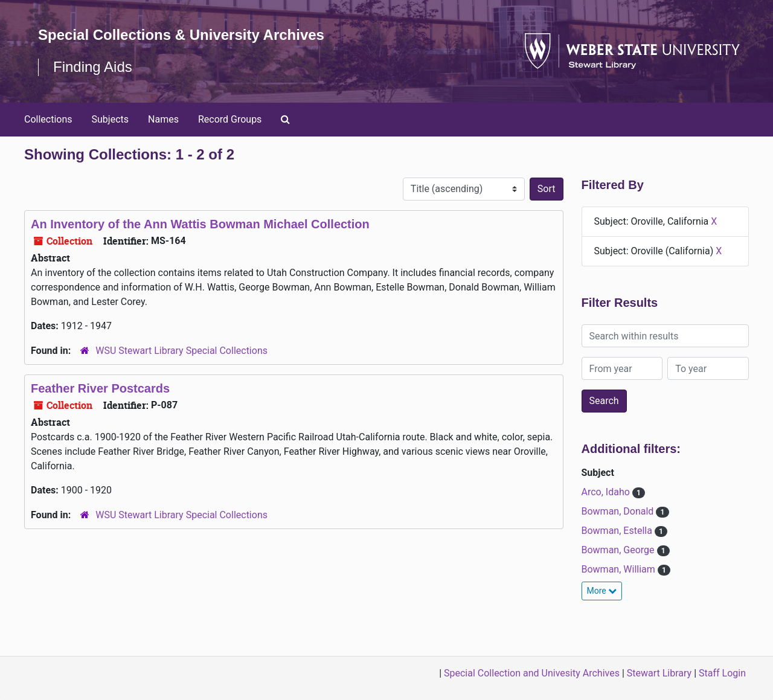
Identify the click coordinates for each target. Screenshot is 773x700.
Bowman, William (620, 569)
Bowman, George (619, 550)
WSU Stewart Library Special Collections (181, 351)
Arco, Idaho (607, 492)
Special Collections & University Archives (181, 35)
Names (163, 119)
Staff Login (722, 673)
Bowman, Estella (618, 531)
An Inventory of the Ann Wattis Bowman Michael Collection (200, 224)
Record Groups (230, 119)
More (602, 591)
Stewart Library (659, 673)
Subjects (110, 119)
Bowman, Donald (619, 511)
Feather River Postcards (100, 388)
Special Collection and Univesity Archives (532, 673)
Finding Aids (93, 67)
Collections (48, 119)
